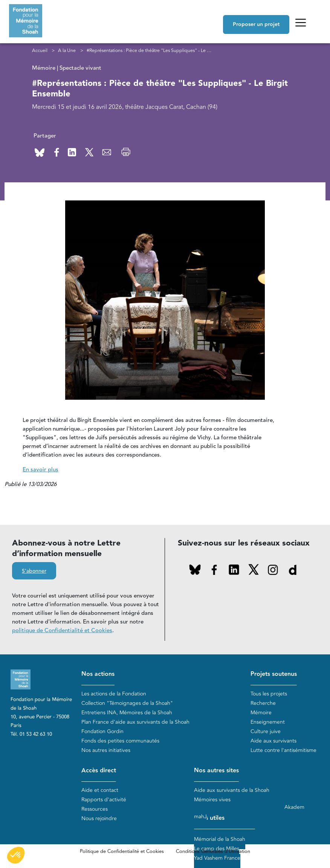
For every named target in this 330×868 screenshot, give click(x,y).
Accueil (40, 50)
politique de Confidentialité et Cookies (62, 630)
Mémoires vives (212, 800)
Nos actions (98, 674)
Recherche (263, 703)
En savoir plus (40, 470)
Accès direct (99, 771)
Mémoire (261, 713)
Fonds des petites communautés (120, 741)
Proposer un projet (256, 24)
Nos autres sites (216, 771)
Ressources (95, 809)
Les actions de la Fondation (114, 694)
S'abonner (34, 571)
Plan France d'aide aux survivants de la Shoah (135, 722)
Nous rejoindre (99, 818)
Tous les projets (269, 694)
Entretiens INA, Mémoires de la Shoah (127, 713)
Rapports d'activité (104, 800)
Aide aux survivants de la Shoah (232, 790)
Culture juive (266, 731)
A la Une (67, 50)
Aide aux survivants (273, 741)
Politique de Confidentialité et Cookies (122, 851)
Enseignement (268, 722)
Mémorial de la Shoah (220, 839)
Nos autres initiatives (106, 750)
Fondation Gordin (102, 731)
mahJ (200, 817)
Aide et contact (100, 790)
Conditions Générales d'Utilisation (213, 851)
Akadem (294, 807)
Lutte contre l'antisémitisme (283, 750)
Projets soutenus (274, 674)
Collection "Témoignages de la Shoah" (127, 703)
